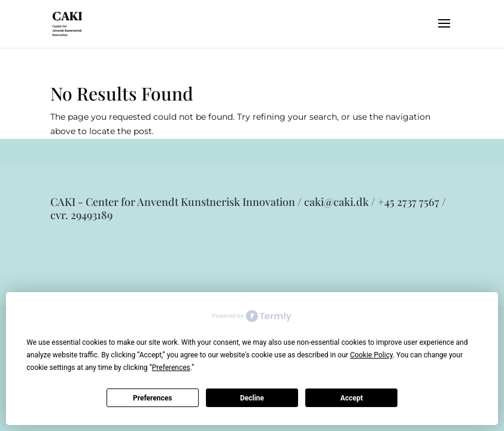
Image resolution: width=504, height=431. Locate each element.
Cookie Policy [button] (371, 355)
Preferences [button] (171, 368)
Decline (252, 398)
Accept (351, 398)
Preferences (153, 398)
